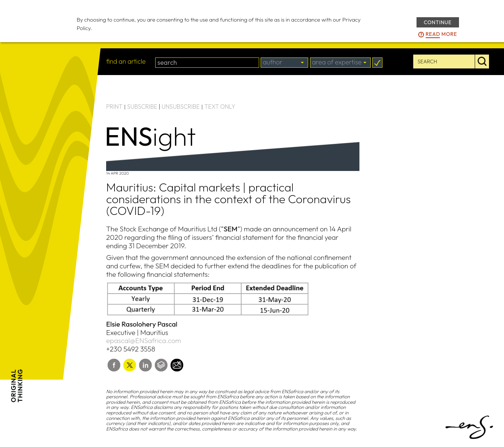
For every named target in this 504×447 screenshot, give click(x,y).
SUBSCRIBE (142, 107)
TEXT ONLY (220, 107)
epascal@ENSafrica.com (144, 340)
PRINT (114, 107)
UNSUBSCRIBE (181, 107)
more (441, 34)
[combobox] (284, 63)
